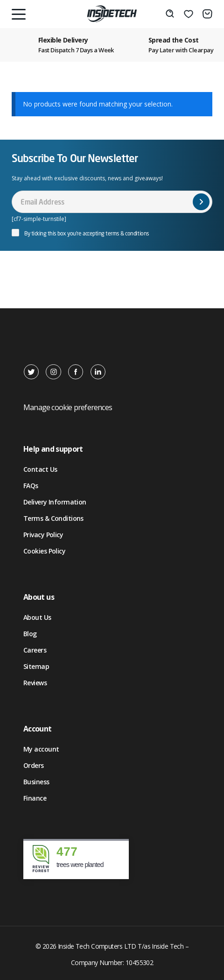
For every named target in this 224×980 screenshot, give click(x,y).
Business (36, 782)
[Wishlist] (189, 14)
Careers (35, 650)
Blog (30, 634)
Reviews (35, 683)
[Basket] (207, 14)
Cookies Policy (44, 551)
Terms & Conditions (53, 518)
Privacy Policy (43, 535)
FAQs (31, 486)
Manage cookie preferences (68, 407)
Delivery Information (55, 502)
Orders (34, 765)
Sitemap (36, 666)
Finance (35, 798)
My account (41, 749)
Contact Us (40, 469)
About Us (37, 617)
